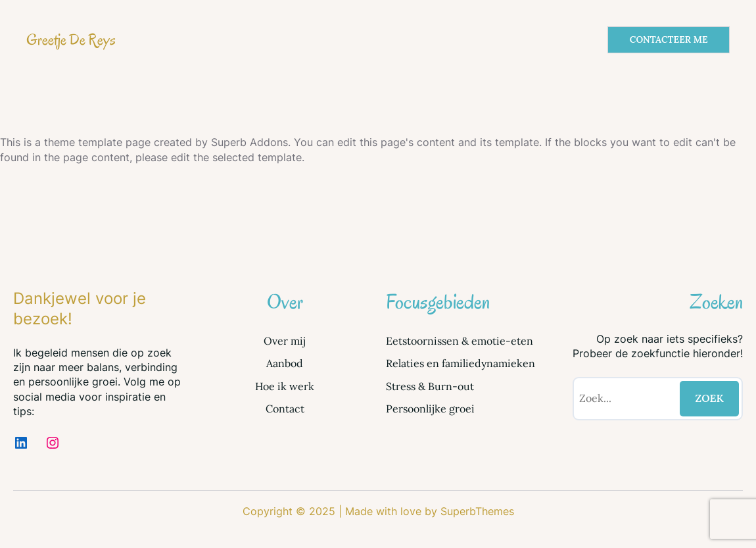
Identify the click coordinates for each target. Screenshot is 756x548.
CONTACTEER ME (669, 39)
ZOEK (710, 398)
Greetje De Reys (71, 40)
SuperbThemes (477, 511)
